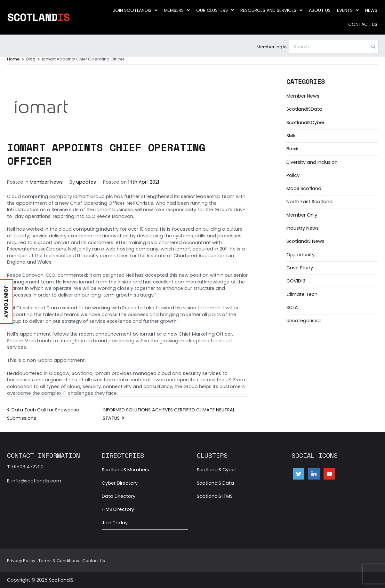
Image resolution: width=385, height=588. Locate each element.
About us (320, 10)
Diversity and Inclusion (312, 162)
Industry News (303, 228)
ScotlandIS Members (125, 470)
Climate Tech (302, 294)
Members (177, 10)
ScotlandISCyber (305, 123)
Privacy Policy (21, 561)
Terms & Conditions (59, 561)
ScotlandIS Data (215, 483)
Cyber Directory (120, 483)
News (371, 10)
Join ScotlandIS (135, 10)
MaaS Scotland (304, 188)
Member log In (272, 47)
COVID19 (296, 281)
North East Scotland (309, 202)
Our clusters (215, 10)
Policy (293, 175)
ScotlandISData (304, 109)
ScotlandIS (61, 580)
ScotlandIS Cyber (217, 470)
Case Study (300, 268)
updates (86, 182)
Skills (292, 136)
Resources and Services (271, 10)
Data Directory (119, 496)
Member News (46, 182)
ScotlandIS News (305, 241)
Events (348, 10)
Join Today (115, 523)
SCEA (292, 307)
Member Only (302, 215)
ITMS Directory (118, 509)
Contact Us (363, 24)
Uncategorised (304, 321)
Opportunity (301, 255)
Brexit (293, 149)
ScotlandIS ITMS (215, 496)
